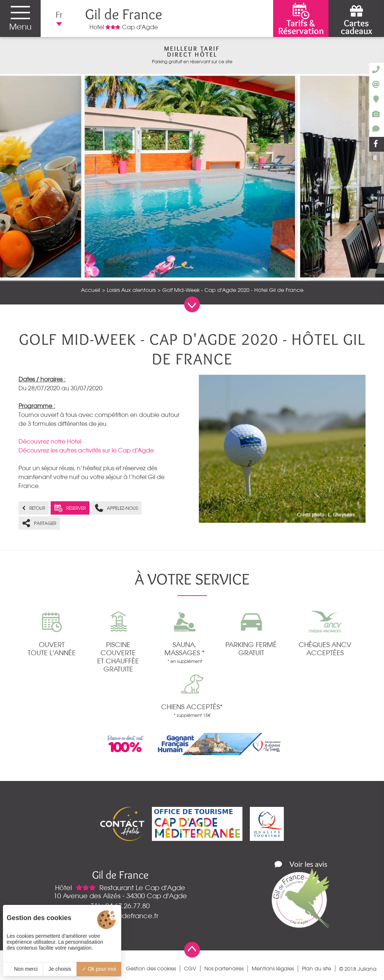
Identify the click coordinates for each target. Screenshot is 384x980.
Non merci (23, 969)
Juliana (367, 969)
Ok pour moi (99, 969)
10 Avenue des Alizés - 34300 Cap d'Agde (120, 896)
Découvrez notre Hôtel (50, 441)
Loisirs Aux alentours (131, 290)
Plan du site (317, 969)
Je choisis (60, 969)
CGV (190, 969)
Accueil (91, 290)
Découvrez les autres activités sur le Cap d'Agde (86, 450)
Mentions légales (273, 969)
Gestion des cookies (151, 969)
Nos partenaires (224, 969)
